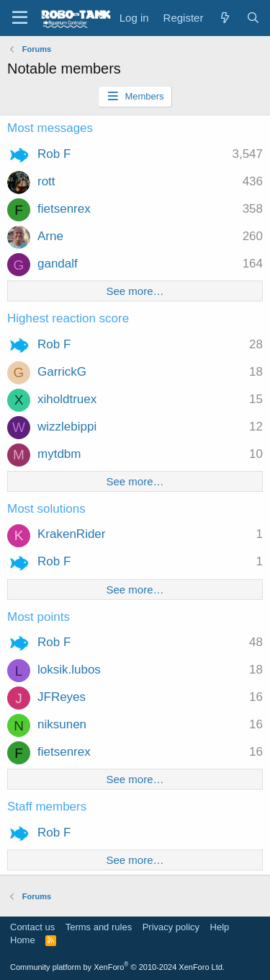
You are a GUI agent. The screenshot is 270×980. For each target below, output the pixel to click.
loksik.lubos (69, 670)
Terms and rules (99, 927)
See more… (135, 291)
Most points (39, 617)
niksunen (62, 724)
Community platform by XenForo (117, 967)
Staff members (47, 807)
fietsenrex (64, 209)
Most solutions (46, 509)
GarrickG (62, 372)
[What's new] (224, 18)
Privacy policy (171, 927)
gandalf (58, 264)
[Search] (253, 18)
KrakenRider (72, 534)
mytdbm (59, 454)
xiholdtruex (67, 399)
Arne (50, 236)
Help (220, 927)
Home (23, 940)
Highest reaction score (68, 318)
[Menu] (20, 18)
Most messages (50, 128)
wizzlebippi (67, 427)
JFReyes (62, 697)
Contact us (32, 927)
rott (46, 181)
